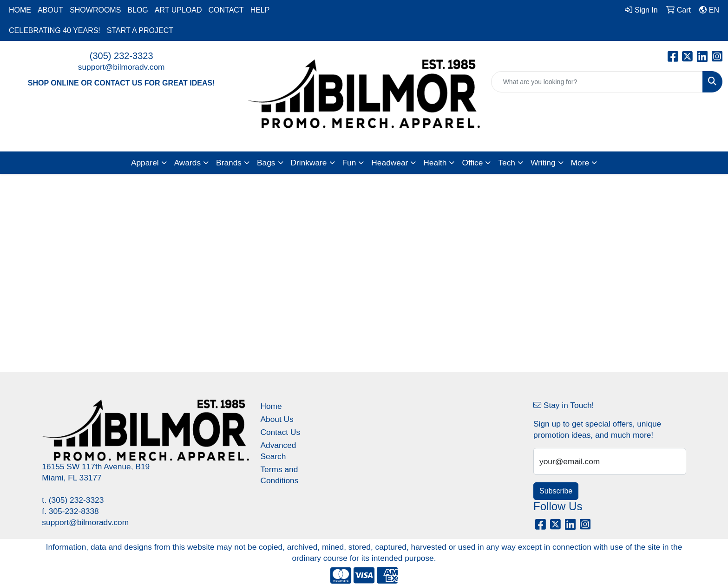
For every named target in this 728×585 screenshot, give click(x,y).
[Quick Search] (597, 82)
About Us (277, 419)
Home (271, 406)
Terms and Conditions (279, 475)
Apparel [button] (145, 163)
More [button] (580, 163)
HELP (260, 10)
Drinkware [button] (309, 163)
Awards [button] (187, 163)
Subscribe (556, 491)
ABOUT (50, 10)
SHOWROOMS (95, 10)
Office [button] (472, 163)
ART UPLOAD (178, 10)
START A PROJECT (140, 30)
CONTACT (226, 10)
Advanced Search (278, 451)
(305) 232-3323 (121, 56)
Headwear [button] (390, 163)
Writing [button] (543, 163)
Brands (229, 163)
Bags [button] (266, 163)
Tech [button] (507, 163)
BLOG (138, 10)
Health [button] (435, 163)
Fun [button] (349, 163)
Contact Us (280, 432)
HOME (20, 10)
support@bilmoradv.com (121, 67)
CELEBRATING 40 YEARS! (55, 30)
